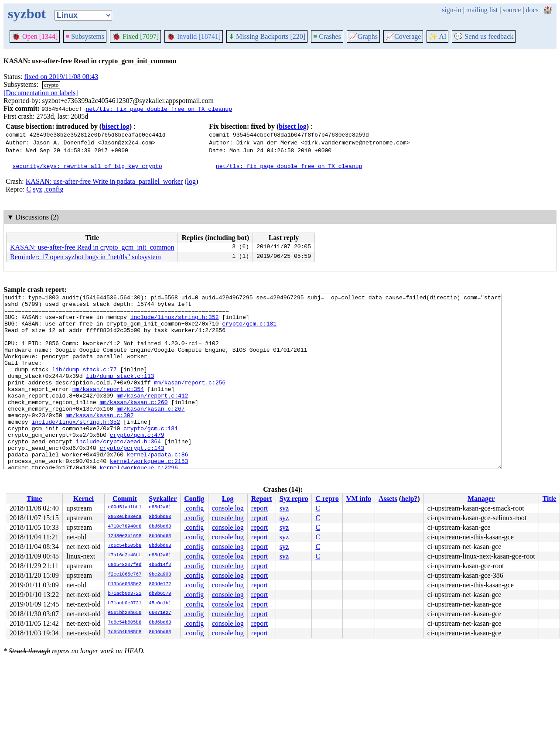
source (512, 10)
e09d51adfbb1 (125, 507)
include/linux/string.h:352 (175, 322)
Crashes (327, 36)
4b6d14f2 (160, 565)
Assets (388, 499)
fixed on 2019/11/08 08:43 (61, 77)
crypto (51, 85)
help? (409, 499)
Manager (481, 499)
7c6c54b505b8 (125, 546)
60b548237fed (125, 565)
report (260, 508)
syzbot (27, 14)
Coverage (403, 36)
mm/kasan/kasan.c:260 (133, 424)
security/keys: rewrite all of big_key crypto (87, 166)
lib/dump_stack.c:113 (120, 393)
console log (228, 508)
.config (54, 189)
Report (262, 499)
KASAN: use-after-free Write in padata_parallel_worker (104, 181)
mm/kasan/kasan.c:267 (150, 432)
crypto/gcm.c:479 (137, 463)
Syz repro (294, 499)
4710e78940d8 (125, 527)
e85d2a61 (160, 507)
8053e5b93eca (125, 517)
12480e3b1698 (125, 536)
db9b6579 (160, 594)
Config (194, 499)
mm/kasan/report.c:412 (152, 416)
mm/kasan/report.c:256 (190, 401)
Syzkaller (163, 499)
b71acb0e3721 (125, 594)
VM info (359, 499)
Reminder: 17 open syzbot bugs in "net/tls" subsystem (85, 257)
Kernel (84, 499)
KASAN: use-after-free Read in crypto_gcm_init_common (92, 247)
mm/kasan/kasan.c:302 (99, 440)
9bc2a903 (160, 575)
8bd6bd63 (160, 517)
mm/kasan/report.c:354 (108, 408)
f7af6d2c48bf (125, 555)
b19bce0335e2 (125, 584)
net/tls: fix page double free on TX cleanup (159, 109)
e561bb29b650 (125, 613)
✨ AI (437, 36)
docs (532, 10)
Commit (125, 499)
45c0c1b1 (160, 603)
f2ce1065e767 (125, 575)
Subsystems (85, 36)
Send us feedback (484, 36)
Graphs (363, 36)
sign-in (451, 10)
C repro (327, 499)
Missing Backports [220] (267, 36)
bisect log (116, 126)
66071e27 (160, 613)
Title (550, 499)
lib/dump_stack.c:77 (84, 385)
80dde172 (160, 584)
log (191, 181)
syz (37, 189)
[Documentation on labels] (41, 93)
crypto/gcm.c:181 (249, 330)
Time (34, 499)
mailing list (482, 10)
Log (228, 499)
